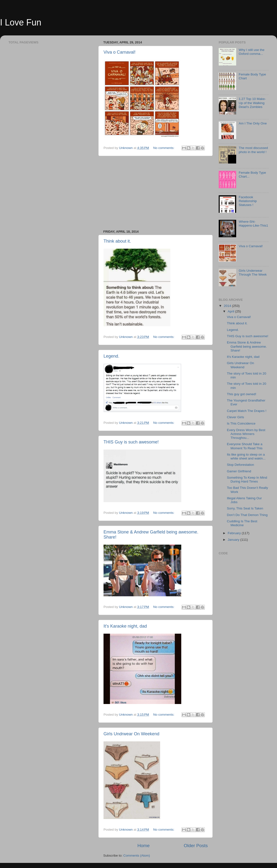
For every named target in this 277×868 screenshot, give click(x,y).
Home (143, 846)
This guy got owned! (242, 394)
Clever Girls (236, 417)
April (231, 311)
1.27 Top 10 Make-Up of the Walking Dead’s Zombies (252, 103)
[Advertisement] (156, 193)
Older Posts (196, 846)
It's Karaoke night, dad (125, 626)
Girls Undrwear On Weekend (131, 734)
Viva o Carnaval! (120, 52)
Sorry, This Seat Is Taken (245, 508)
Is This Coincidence (241, 423)
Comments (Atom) (137, 856)
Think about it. (117, 241)
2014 (228, 306)
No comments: (164, 148)
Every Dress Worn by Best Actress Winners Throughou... (246, 434)
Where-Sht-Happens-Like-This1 (253, 224)
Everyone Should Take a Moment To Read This (245, 446)
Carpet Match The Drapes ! (247, 411)
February (235, 533)
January (234, 540)
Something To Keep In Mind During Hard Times (247, 479)
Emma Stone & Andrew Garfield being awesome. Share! (247, 346)
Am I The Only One (253, 123)
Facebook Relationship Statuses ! (248, 201)
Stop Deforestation (241, 465)
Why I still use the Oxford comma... (251, 52)
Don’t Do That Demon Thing (247, 515)
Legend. (111, 356)
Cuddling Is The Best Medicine (242, 523)
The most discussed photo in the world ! (253, 150)
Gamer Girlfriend (239, 471)
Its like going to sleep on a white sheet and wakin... (246, 456)
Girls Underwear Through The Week (253, 273)
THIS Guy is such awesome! (131, 442)
